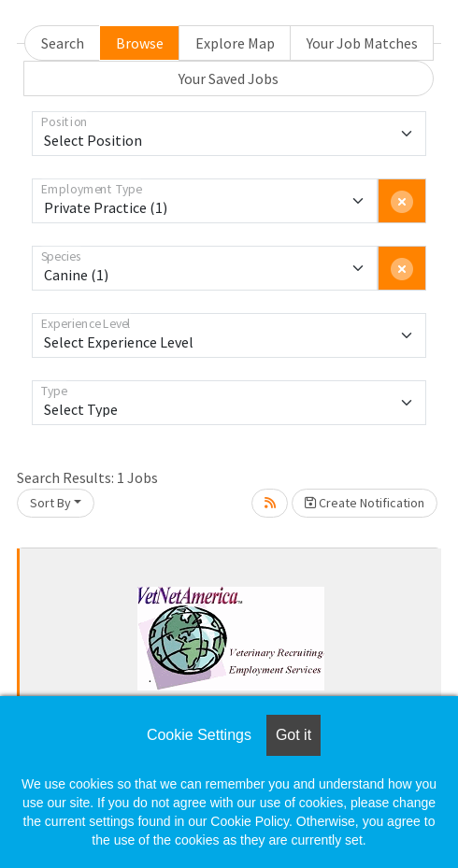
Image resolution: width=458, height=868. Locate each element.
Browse (140, 43)
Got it (293, 735)
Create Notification (365, 503)
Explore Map (235, 43)
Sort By (50, 503)
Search (63, 43)
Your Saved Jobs (229, 78)
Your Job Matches (362, 43)
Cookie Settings (199, 735)
